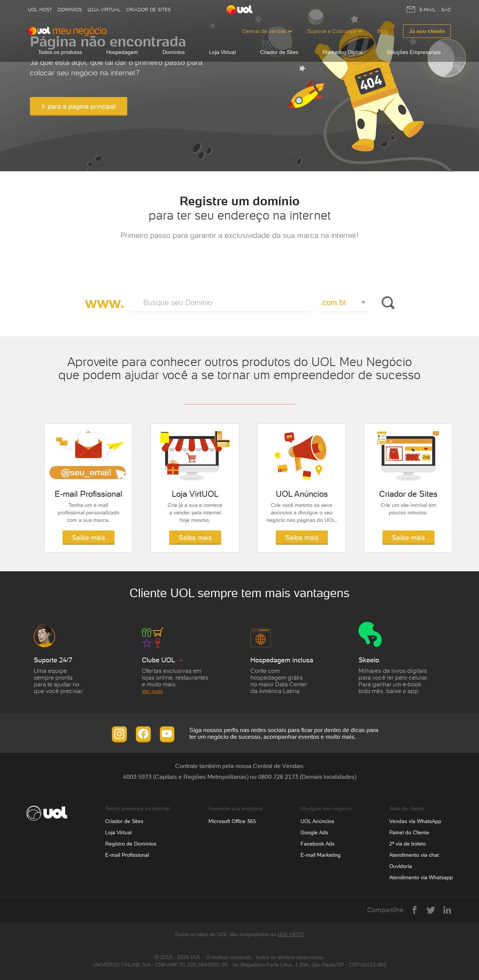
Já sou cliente (427, 31)
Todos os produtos (60, 52)
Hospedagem (122, 52)
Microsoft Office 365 (232, 821)
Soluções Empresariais (414, 52)
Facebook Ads (318, 844)
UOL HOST (291, 934)
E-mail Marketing (321, 855)
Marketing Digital (342, 52)
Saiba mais (89, 537)
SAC (446, 10)
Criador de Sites (148, 10)
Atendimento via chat (414, 855)
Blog (383, 31)
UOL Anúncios (317, 821)
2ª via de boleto (408, 844)
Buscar (387, 303)
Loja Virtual (104, 10)
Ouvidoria (401, 866)
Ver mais (152, 691)
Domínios (70, 10)
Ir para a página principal (79, 106)
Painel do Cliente (409, 832)
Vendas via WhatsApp (415, 821)
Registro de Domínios (131, 844)
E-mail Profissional (127, 855)
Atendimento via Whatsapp (421, 877)
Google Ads (314, 832)
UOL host (40, 10)
